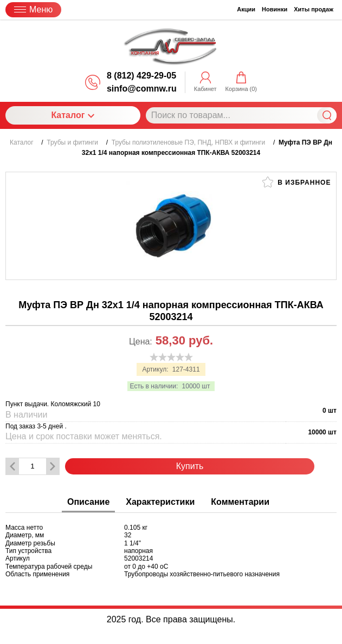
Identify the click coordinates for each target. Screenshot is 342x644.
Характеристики (160, 502)
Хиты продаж (314, 9)
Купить (190, 466)
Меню (33, 9)
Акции (246, 9)
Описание (88, 502)
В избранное (296, 182)
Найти (327, 115)
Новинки (275, 9)
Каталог (73, 115)
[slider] (171, 357)
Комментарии (240, 502)
